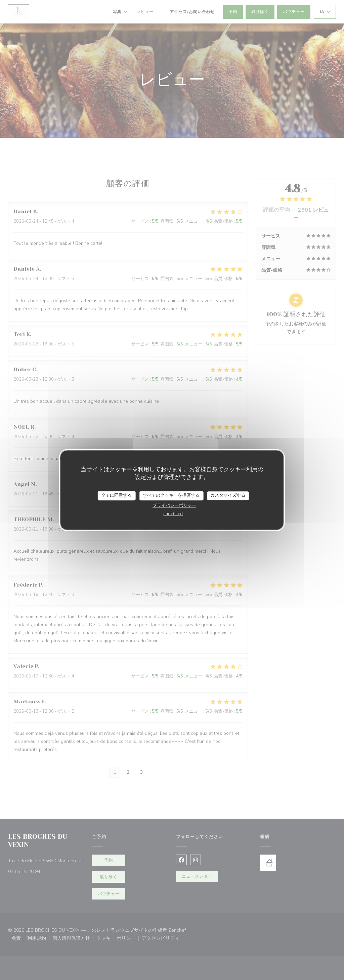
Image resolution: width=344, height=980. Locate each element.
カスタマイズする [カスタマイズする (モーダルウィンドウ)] (228, 495)
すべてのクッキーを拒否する (171, 495)
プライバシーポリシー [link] (174, 505)
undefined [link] (173, 514)
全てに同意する (116, 495)
